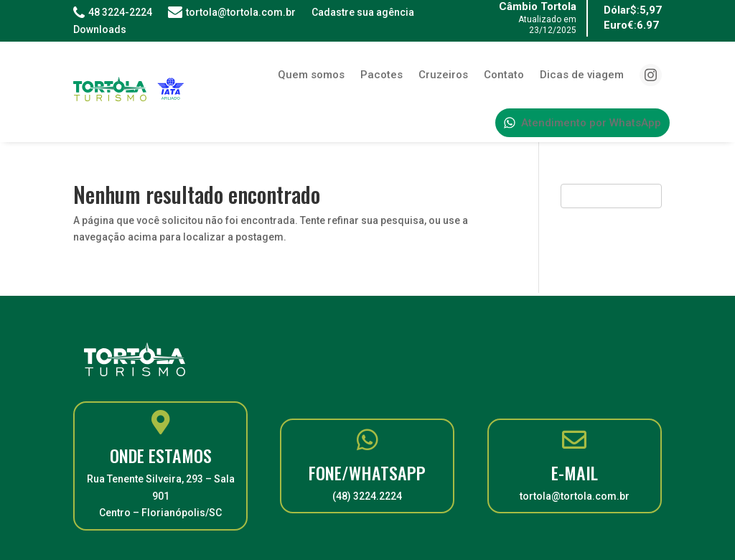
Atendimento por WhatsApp (582, 123)
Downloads (100, 29)
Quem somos (311, 75)
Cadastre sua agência (363, 12)
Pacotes (381, 75)
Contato (504, 75)
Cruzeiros (443, 75)
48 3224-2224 (113, 12)
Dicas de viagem (582, 75)
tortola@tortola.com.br (231, 12)
